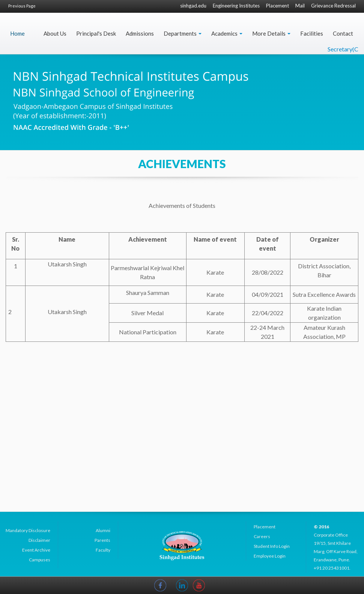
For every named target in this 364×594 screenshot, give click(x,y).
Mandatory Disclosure (28, 530)
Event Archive (36, 550)
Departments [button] (183, 33)
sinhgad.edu (193, 6)
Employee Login (270, 556)
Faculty (103, 550)
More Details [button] (271, 33)
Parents (102, 540)
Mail (300, 6)
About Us (55, 33)
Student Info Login (272, 546)
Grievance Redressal (333, 6)
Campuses (40, 560)
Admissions (140, 33)
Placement (278, 6)
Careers (262, 536)
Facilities (312, 33)
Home (17, 33)
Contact (343, 33)
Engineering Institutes (236, 6)
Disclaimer (39, 540)
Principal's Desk (96, 33)
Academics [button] (227, 33)
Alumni (103, 530)
